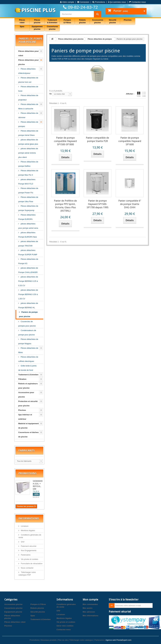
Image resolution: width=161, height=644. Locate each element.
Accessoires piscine (13, 604)
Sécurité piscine (38, 612)
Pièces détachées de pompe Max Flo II (28, 173)
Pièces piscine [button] (37, 21)
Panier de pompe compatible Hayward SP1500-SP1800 (65, 141)
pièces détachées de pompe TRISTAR (28, 244)
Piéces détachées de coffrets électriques (28, 359)
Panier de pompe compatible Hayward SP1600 (130, 141)
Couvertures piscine (13, 608)
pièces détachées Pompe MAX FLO (27, 182)
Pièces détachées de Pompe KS (28, 261)
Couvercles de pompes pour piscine (27, 324)
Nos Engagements (28, 550)
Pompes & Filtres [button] (67, 21)
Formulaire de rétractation (31, 564)
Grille (139, 94)
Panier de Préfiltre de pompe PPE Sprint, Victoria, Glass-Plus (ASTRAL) (65, 206)
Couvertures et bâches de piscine (28, 435)
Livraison (24, 526)
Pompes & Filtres (38, 604)
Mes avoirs (88, 608)
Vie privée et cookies (29, 559)
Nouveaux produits (48, 640)
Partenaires (25, 555)
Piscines (22, 410)
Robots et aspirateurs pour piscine (28, 386)
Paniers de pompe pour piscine (28, 314)
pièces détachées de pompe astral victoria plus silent (28, 153)
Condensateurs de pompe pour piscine (27, 333)
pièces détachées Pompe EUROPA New (28, 235)
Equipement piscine (13, 612)
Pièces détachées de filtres (28, 350)
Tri (50, 94)
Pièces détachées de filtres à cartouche (28, 106)
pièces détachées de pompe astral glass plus (28, 142)
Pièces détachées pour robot (29, 53)
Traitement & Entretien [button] (52, 21)
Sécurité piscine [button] (112, 21)
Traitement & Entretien (28, 375)
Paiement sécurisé (28, 546)
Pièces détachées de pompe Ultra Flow (28, 199)
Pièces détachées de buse (28, 89)
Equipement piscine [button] (37, 28)
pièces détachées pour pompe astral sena (28, 226)
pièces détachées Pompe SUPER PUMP (28, 252)
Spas (33, 616)
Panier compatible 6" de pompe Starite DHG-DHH (130, 204)
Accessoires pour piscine (26, 395)
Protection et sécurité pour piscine (28, 403)
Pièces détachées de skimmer (28, 115)
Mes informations (91, 616)
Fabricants (26, 450)
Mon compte (90, 600)
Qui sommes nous (117, 2)
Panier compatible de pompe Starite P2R (97, 139)
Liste (144, 94)
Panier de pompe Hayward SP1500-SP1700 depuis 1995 (98, 204)
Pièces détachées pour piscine (29, 62)
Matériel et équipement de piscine (29, 426)
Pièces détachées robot (15, 622)
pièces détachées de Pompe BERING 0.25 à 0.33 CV (28, 281)
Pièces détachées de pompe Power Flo (28, 190)
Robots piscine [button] (82, 21)
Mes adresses (89, 612)
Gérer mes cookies (65, 626)
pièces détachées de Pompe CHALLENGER (28, 270)
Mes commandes (90, 604)
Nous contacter (27, 568)
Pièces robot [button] (22, 21)
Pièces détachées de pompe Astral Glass (28, 133)
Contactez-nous (137, 2)
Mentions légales (28, 530)
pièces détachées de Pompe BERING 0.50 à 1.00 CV (28, 294)
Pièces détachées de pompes (28, 124)
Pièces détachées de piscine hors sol (28, 80)
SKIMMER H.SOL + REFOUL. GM (38, 485)
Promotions (99, 2)
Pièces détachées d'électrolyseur (27, 71)
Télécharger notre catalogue (81, 640)
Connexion (83, 2)
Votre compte (67, 2)
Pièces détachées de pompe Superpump (28, 208)
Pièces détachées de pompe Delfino (28, 164)
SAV (22, 542)
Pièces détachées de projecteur (28, 98)
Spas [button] (22, 26)
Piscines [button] (128, 20)
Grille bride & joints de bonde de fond (27, 368)
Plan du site (63, 640)
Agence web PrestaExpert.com (118, 640)
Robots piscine (37, 608)
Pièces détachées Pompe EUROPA (27, 217)
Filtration (22, 379)
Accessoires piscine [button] (98, 21)
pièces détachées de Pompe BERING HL (28, 305)
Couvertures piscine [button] (52, 28)
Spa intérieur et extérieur (25, 417)
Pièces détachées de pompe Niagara (28, 341)
